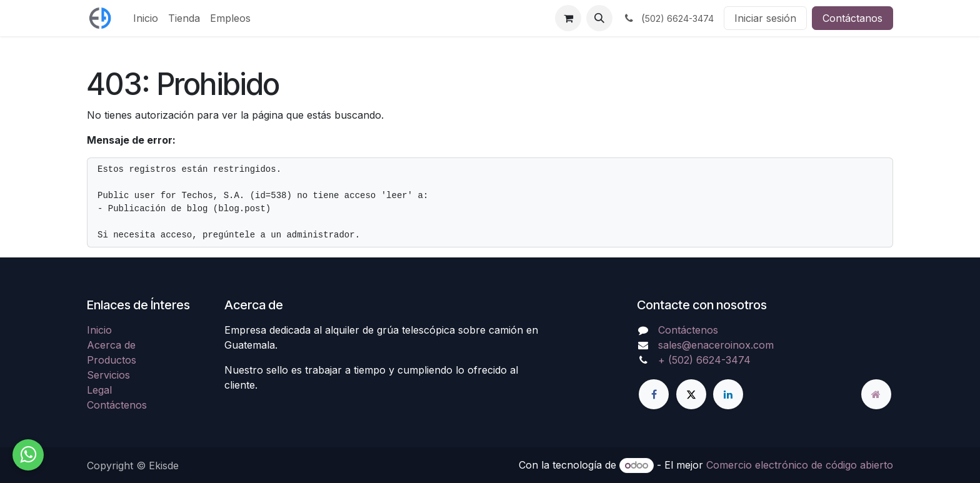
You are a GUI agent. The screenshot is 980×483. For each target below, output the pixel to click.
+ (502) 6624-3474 (704, 360)
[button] (599, 18)
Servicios (108, 375)
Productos (112, 360)
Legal (99, 390)
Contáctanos (852, 18)
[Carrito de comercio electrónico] (568, 18)
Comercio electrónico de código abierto (800, 465)
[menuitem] (146, 18)
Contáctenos (117, 405)
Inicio (99, 330)
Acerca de (111, 345)
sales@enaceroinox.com (716, 345)
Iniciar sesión (765, 18)
